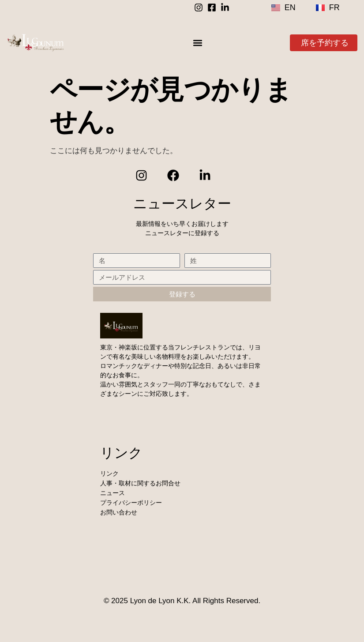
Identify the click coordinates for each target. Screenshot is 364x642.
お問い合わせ (119, 512)
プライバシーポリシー (131, 503)
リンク (109, 473)
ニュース (113, 493)
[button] (197, 43)
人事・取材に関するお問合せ (140, 483)
